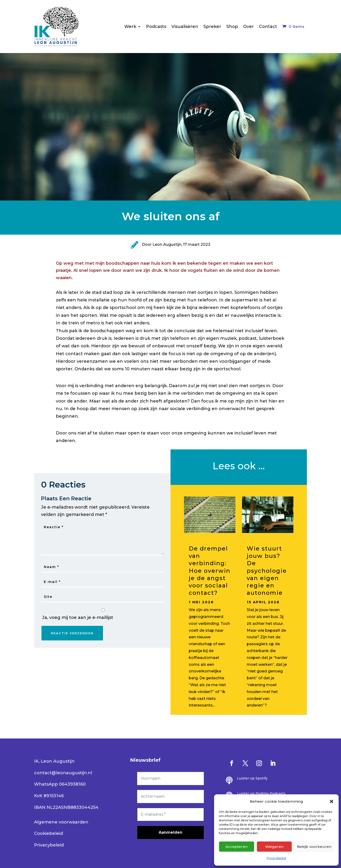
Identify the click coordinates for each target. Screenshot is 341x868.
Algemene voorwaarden (61, 822)
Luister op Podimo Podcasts (261, 793)
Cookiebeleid (49, 833)
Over (249, 27)
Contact (268, 27)
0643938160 (72, 784)
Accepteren (236, 847)
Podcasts (156, 27)
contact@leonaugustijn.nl (63, 773)
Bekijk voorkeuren (314, 847)
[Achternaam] (170, 796)
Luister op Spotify (252, 778)
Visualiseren (185, 27)
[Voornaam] (170, 779)
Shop (232, 27)
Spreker (212, 27)
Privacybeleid (276, 858)
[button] (332, 801)
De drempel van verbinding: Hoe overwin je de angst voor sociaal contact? (210, 571)
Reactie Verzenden (72, 633)
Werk (130, 27)
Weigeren (274, 847)
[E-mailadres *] (170, 814)
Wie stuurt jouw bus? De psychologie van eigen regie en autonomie (267, 571)
